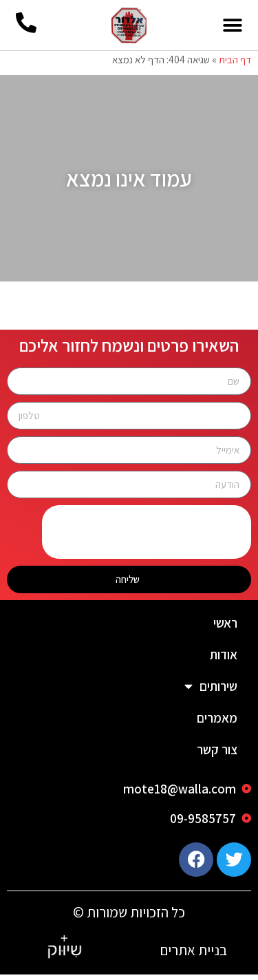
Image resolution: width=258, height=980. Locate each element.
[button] (232, 25)
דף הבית (235, 65)
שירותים (211, 691)
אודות (224, 660)
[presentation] (147, 537)
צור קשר (217, 755)
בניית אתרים (193, 956)
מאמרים (217, 723)
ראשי (225, 628)
